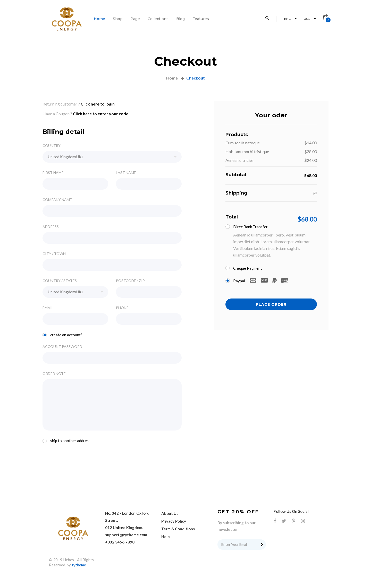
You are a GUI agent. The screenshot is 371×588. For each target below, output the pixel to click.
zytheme (79, 565)
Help (166, 537)
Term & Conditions (178, 529)
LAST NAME (126, 173)
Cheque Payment (245, 268)
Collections (158, 19)
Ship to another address (68, 441)
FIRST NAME (53, 173)
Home (99, 19)
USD (310, 19)
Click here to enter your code (101, 114)
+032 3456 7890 (120, 542)
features (201, 19)
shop (118, 19)
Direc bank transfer (248, 226)
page (135, 19)
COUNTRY (52, 146)
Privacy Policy (174, 521)
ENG (290, 19)
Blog (180, 19)
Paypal (258, 281)
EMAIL (48, 308)
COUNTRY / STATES (60, 281)
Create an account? (64, 335)
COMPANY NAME (57, 200)
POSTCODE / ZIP (130, 281)
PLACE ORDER (271, 304)
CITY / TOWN (54, 254)
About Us (170, 513)
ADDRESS (51, 227)
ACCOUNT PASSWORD (62, 347)
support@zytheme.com (126, 535)
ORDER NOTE (54, 374)
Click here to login (98, 104)
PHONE (122, 308)
